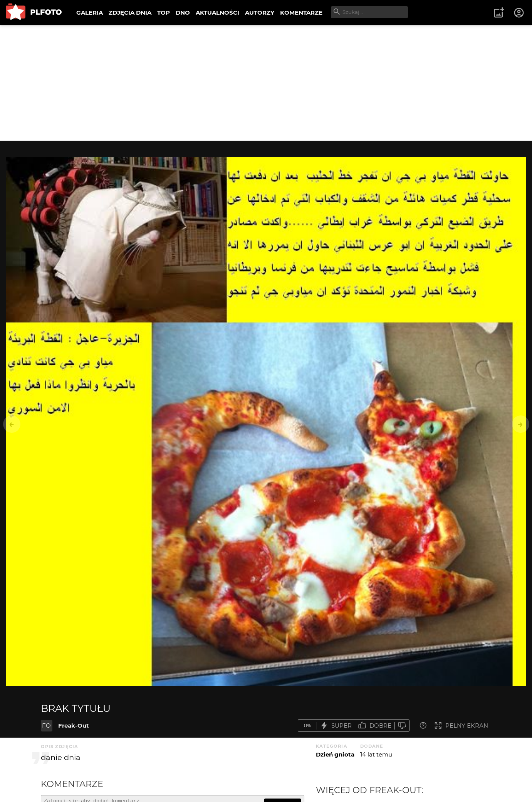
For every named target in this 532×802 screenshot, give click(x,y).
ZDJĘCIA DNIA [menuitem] (130, 13)
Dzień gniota (335, 754)
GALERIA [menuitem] (90, 13)
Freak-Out (74, 725)
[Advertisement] (266, 83)
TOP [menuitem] (164, 13)
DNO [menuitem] (183, 13)
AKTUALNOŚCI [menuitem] (217, 13)
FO (46, 725)
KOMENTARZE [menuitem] (301, 13)
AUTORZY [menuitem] (260, 13)
